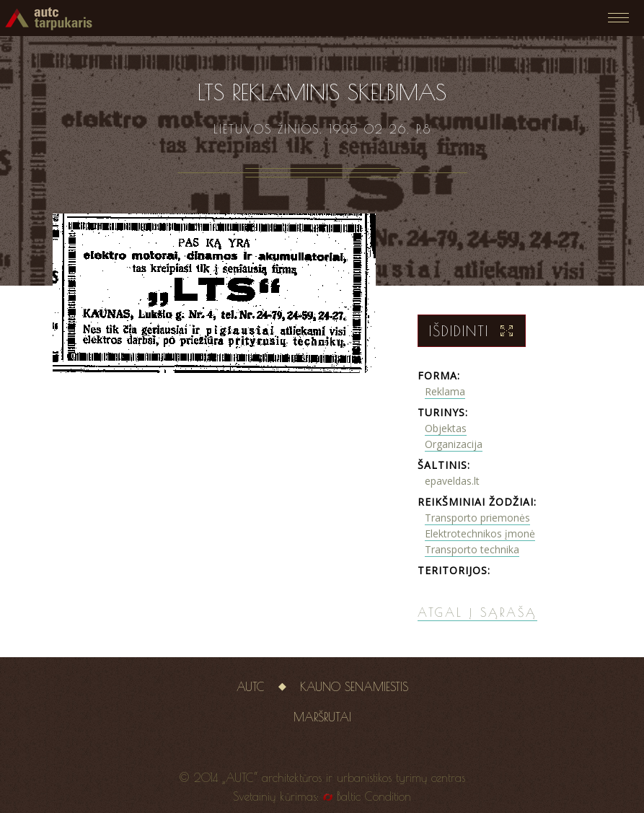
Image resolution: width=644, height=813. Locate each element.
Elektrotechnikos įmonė (480, 533)
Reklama (445, 391)
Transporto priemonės (477, 518)
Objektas (446, 428)
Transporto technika (472, 549)
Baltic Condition (374, 796)
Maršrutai (322, 717)
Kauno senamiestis (354, 687)
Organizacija (454, 444)
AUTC (251, 687)
